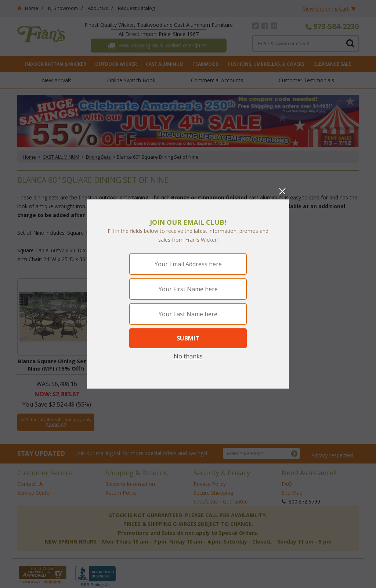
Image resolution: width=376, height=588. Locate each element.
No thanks (188, 356)
